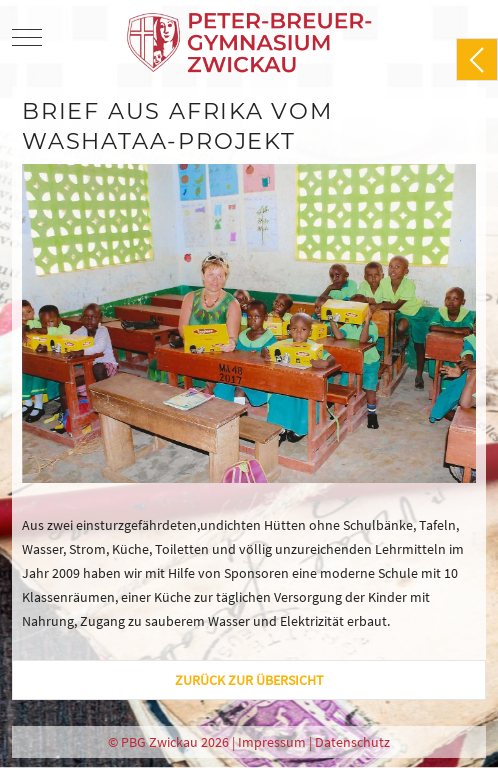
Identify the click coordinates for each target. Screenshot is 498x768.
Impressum (272, 742)
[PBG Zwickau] (251, 37)
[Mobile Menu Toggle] (27, 37)
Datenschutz (352, 742)
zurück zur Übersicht (249, 680)
